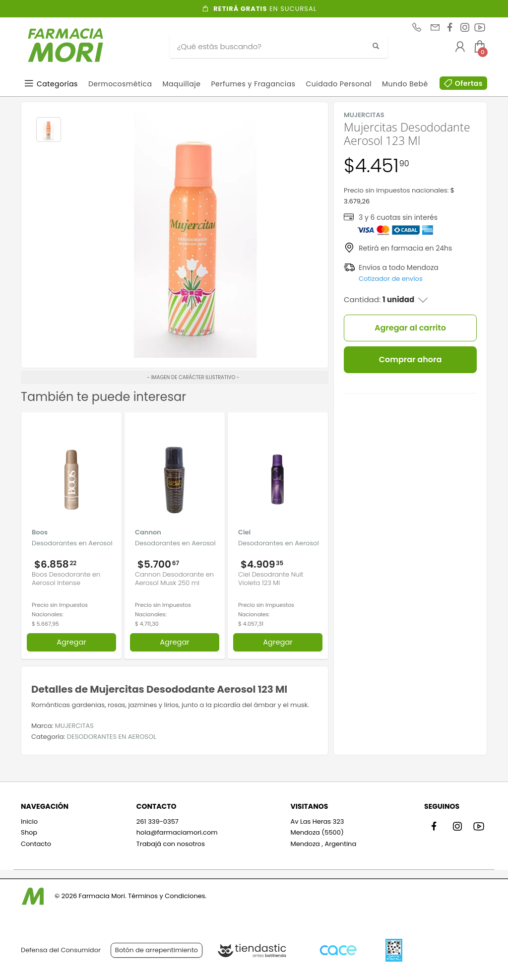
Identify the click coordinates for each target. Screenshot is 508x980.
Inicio (29, 821)
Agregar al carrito (410, 328)
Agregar (71, 642)
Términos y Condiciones (166, 896)
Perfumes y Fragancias (253, 84)
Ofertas (469, 83)
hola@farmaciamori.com (177, 832)
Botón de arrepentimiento (157, 950)
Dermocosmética (120, 84)
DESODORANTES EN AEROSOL (112, 737)
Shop (29, 832)
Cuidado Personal (339, 84)
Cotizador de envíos (391, 279)
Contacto (36, 844)
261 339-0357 (158, 821)
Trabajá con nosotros (171, 844)
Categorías (57, 84)
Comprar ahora (411, 359)
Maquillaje (181, 84)
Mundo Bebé (405, 84)
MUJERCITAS (74, 726)
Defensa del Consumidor (61, 950)
